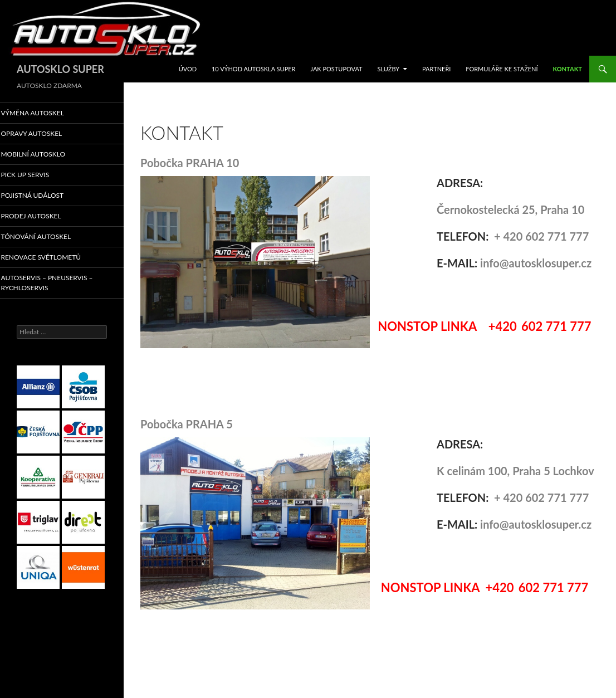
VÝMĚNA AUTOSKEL (46, 113)
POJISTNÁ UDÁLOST (46, 196)
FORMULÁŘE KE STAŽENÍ (502, 69)
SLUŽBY (388, 69)
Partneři (436, 69)
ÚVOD (188, 69)
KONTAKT (567, 69)
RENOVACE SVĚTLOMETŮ (53, 259)
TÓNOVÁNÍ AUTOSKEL (49, 238)
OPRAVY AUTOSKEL (45, 134)
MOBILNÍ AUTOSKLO (46, 155)
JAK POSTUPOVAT (336, 69)
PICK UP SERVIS (39, 176)
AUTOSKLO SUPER (60, 69)
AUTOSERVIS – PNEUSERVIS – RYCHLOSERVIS (59, 285)
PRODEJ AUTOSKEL (45, 218)
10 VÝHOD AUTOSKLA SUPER (254, 69)
